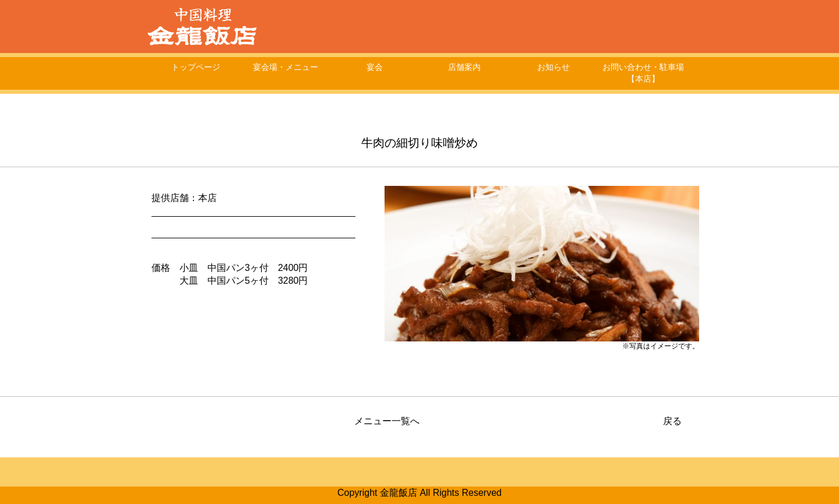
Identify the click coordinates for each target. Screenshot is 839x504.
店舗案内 (464, 67)
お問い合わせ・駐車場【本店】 (643, 73)
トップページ (196, 67)
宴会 (375, 67)
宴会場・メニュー (285, 67)
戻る (672, 421)
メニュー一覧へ (387, 421)
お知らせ (554, 67)
